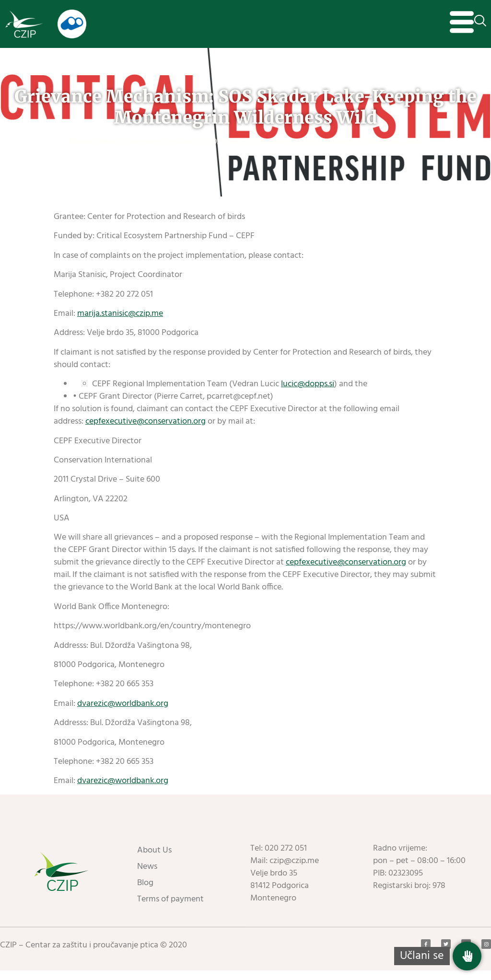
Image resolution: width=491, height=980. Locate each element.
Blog (145, 893)
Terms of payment (170, 909)
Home (80, 151)
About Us (154, 860)
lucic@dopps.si (308, 394)
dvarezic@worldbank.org (123, 713)
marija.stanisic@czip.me (120, 323)
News (107, 151)
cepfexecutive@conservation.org (146, 431)
